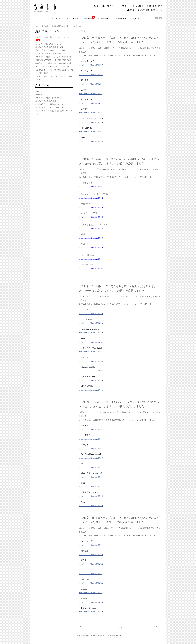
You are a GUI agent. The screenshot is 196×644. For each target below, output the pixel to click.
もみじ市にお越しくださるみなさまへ (49, 44)
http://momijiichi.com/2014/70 (91, 113)
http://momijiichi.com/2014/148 (91, 564)
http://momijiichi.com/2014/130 (91, 612)
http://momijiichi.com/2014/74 (91, 342)
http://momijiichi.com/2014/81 (91, 259)
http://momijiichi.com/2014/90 (91, 545)
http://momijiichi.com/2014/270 (91, 602)
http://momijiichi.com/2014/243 (91, 352)
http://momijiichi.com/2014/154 (91, 439)
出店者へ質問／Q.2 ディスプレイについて (51, 108)
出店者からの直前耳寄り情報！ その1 (49, 53)
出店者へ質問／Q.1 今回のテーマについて (51, 104)
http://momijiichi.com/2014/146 (91, 506)
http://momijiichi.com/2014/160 (91, 380)
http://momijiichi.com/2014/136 (91, 248)
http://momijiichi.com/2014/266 (91, 333)
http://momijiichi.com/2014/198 (91, 75)
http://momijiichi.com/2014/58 (91, 94)
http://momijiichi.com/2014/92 (91, 468)
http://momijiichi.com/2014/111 (91, 390)
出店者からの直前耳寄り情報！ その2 (49, 47)
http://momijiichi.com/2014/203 (91, 217)
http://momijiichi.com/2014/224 (91, 477)
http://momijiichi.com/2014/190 (91, 314)
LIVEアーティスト (42, 91)
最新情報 (45, 26)
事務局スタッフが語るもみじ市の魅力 (49, 98)
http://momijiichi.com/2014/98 (91, 132)
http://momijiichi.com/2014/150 (91, 238)
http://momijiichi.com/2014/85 (91, 84)
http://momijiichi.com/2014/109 (91, 269)
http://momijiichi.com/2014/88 (91, 574)
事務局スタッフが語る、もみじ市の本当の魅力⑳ (53, 57)
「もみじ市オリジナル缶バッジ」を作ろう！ (52, 50)
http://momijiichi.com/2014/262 (91, 103)
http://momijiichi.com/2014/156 (91, 496)
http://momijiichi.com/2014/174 (91, 141)
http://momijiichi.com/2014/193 (91, 371)
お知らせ (39, 94)
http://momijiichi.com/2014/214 (91, 228)
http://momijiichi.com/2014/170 (91, 208)
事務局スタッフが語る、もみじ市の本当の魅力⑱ (53, 63)
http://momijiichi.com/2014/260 (91, 458)
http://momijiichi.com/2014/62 (91, 448)
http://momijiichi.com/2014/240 (91, 583)
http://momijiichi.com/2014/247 (91, 65)
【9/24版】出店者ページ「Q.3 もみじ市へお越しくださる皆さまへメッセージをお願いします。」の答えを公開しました (54, 70)
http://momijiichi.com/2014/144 (91, 361)
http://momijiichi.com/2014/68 (91, 429)
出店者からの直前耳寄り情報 (46, 101)
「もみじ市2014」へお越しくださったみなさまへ (53, 37)
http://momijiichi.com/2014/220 (91, 323)
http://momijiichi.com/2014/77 (91, 593)
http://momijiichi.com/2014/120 (91, 122)
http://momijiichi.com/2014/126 (91, 555)
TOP (37, 26)
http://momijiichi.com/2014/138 (91, 487)
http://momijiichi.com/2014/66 (91, 187)
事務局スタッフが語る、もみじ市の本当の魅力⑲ (53, 60)
